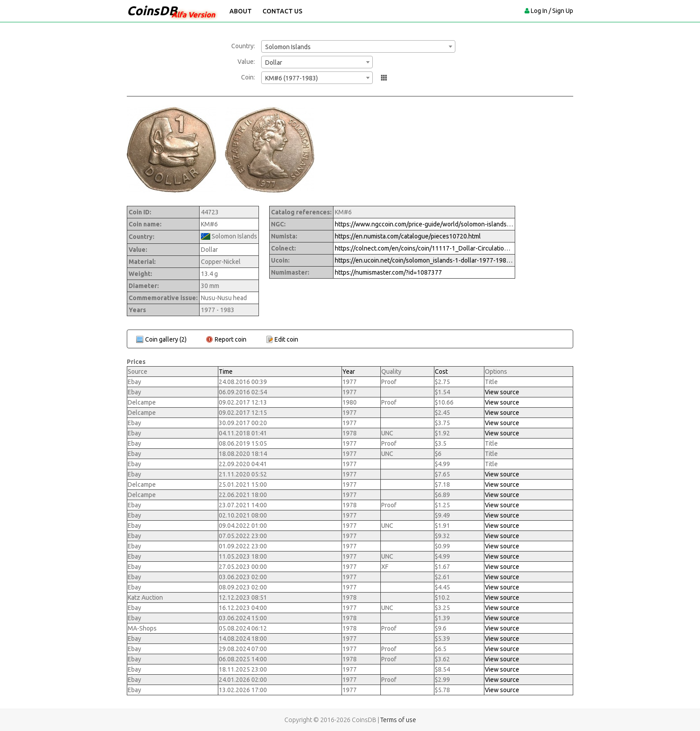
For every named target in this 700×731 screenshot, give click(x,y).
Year (349, 372)
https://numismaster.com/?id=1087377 (388, 272)
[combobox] (358, 46)
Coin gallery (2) (166, 339)
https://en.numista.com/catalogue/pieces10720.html (408, 236)
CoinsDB (152, 10)
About (241, 11)
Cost (441, 372)
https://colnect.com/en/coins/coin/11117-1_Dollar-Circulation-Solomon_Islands (424, 248)
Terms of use (398, 720)
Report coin (231, 339)
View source (502, 392)
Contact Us (282, 11)
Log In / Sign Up (552, 11)
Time (226, 372)
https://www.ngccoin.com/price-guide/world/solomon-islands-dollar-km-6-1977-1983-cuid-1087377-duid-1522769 (424, 224)
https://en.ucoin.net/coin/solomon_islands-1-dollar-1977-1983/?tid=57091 (424, 260)
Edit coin (286, 339)
